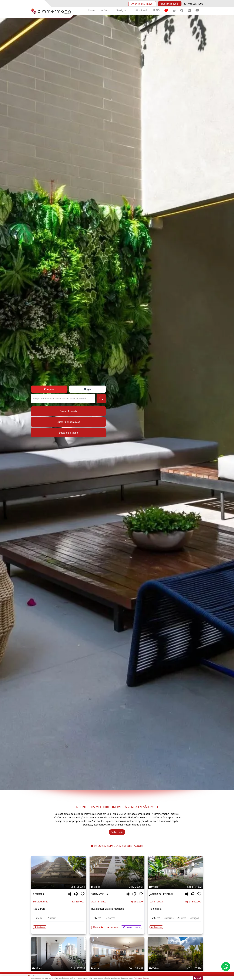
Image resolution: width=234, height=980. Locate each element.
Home (92, 10)
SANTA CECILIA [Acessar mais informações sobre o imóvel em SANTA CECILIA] (100, 894)
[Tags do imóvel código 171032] (175, 887)
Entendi (198, 978)
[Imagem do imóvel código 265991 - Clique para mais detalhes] (117, 872)
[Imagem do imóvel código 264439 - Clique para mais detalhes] (117, 954)
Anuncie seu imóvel (142, 4)
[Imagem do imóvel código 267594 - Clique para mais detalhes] (175, 954)
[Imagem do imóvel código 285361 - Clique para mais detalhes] (59, 872)
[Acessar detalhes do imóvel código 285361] (59, 925)
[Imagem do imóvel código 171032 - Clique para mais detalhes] (175, 872)
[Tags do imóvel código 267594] (175, 968)
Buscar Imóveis (170, 4)
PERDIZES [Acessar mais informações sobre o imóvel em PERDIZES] (38, 894)
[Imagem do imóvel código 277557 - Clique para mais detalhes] (59, 954)
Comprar (49, 389)
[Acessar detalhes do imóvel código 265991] (117, 926)
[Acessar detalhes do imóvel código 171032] (175, 925)
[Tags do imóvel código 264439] (117, 968)
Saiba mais (117, 832)
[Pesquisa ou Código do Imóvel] (63, 399)
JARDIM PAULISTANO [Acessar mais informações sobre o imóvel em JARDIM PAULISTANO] (161, 894)
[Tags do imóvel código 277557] (59, 968)
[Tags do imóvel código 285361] (59, 887)
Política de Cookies (141, 978)
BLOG (156, 10)
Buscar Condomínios (68, 422)
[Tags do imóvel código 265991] (117, 887)
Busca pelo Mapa (68, 433)
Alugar (87, 389)
